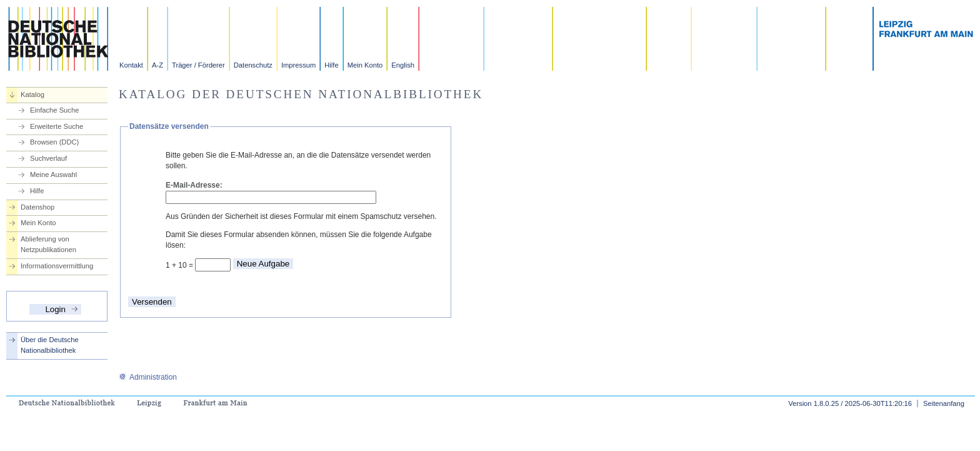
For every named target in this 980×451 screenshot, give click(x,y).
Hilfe (331, 65)
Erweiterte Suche (57, 126)
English (403, 65)
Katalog (32, 94)
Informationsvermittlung (57, 266)
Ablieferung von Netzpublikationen (48, 244)
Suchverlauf (48, 158)
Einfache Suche (54, 110)
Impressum (298, 65)
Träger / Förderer (198, 65)
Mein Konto (365, 65)
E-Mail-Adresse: (194, 185)
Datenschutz (253, 65)
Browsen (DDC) (54, 142)
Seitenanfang (944, 403)
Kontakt (131, 65)
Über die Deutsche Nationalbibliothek (50, 345)
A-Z (157, 65)
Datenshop (37, 207)
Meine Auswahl (53, 175)
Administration (148, 377)
